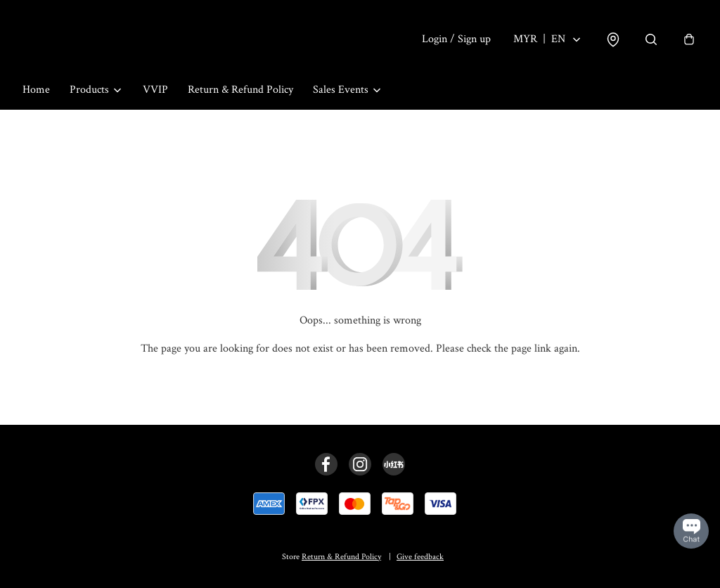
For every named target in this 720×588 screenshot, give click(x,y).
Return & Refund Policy (240, 90)
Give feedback (420, 557)
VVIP (155, 90)
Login (456, 39)
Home (36, 90)
